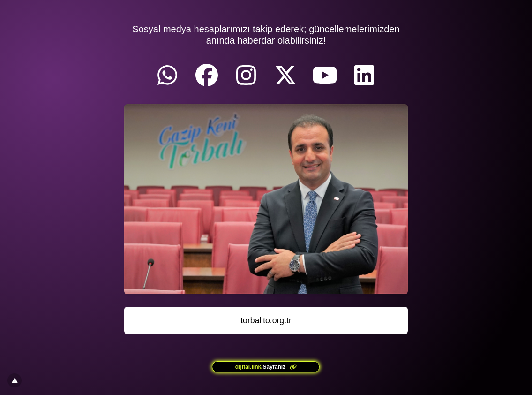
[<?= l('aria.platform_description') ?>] (266, 367)
